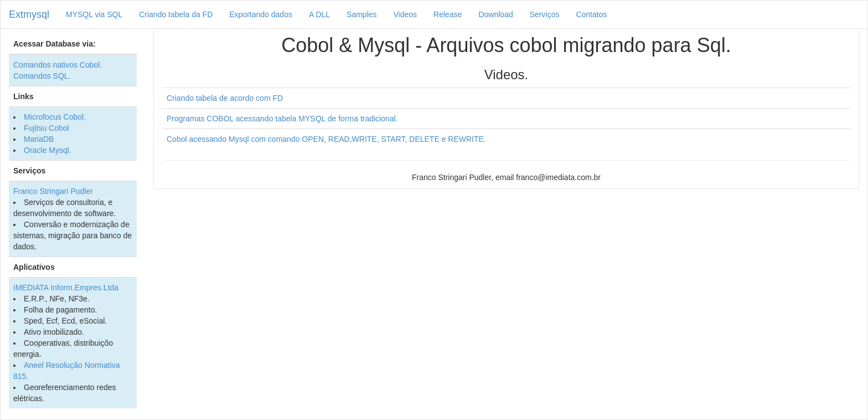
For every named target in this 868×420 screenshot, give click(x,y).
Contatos (591, 14)
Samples (361, 14)
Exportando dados (261, 14)
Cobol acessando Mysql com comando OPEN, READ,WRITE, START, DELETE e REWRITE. (326, 139)
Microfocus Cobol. (55, 117)
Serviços (545, 14)
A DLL (319, 14)
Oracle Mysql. (48, 150)
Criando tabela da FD (176, 14)
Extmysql (29, 14)
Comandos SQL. (42, 76)
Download (495, 14)
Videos (405, 14)
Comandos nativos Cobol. (58, 65)
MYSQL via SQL (94, 14)
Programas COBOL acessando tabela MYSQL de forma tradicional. (282, 119)
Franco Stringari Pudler (53, 191)
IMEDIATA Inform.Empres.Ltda (66, 288)
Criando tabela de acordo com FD (225, 98)
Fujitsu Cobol (46, 128)
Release (448, 14)
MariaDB (39, 139)
